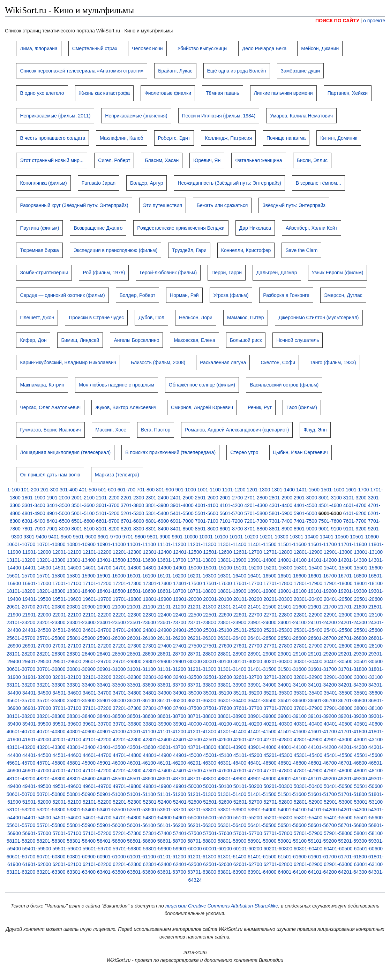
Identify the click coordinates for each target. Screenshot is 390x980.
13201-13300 (51, 560)
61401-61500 (262, 857)
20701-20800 (51, 607)
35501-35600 (368, 693)
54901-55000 (187, 818)
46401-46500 (262, 763)
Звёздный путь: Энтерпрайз (294, 205)
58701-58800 (202, 841)
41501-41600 (292, 732)
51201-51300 (202, 794)
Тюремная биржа (39, 250)
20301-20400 (308, 599)
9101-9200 (355, 529)
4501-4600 (330, 505)
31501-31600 (292, 669)
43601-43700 (172, 747)
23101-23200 (21, 622)
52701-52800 (278, 802)
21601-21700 (322, 607)
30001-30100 (217, 661)
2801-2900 (281, 498)
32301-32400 (157, 677)
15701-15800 (51, 576)
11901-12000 (37, 552)
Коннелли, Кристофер (246, 250)
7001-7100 (207, 521)
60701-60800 (51, 857)
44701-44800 (127, 755)
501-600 (107, 490)
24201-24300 (352, 622)
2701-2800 (256, 498)
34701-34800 (127, 693)
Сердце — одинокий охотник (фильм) (62, 295)
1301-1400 (283, 490)
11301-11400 (232, 544)
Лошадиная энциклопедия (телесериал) (65, 452)
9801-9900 (159, 537)
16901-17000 (37, 583)
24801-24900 (157, 630)
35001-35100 (217, 693)
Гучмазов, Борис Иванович (50, 430)
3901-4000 (182, 505)
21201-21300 (202, 607)
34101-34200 (322, 685)
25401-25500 (338, 630)
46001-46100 (141, 763)
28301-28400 (81, 654)
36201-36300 (202, 700)
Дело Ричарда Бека (264, 48)
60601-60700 (21, 857)
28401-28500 (111, 654)
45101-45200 (248, 755)
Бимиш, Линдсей (80, 340)
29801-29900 (157, 661)
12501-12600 (217, 552)
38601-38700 (172, 716)
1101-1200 (234, 490)
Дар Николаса (255, 228)
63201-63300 (51, 872)
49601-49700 (97, 786)
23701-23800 (202, 622)
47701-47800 (278, 771)
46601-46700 (322, 763)
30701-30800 (51, 669)
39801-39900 (157, 724)
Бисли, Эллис (312, 160)
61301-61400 (232, 857)
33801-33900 (232, 685)
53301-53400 (81, 810)
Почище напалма (286, 138)
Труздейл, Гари (189, 250)
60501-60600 (368, 849)
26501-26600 (292, 638)
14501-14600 (67, 568)
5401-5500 (182, 513)
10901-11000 (111, 544)
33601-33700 (172, 685)
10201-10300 (274, 537)
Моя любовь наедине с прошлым (117, 385)
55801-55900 (81, 825)
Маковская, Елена (194, 340)
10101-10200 (244, 537)
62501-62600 (217, 864)
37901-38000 (338, 708)
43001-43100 (368, 740)
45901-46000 (111, 763)
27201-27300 (127, 646)
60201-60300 (278, 849)
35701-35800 (51, 700)
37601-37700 (248, 708)
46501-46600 (292, 763)
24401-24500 (37, 630)
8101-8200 (108, 529)
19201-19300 (352, 591)
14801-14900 (157, 568)
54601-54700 (97, 818)
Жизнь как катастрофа (104, 93)
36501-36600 (292, 700)
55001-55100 (217, 818)
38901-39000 (262, 716)
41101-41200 (172, 732)
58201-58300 (51, 841)
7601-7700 (355, 521)
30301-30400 (308, 661)
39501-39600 (67, 724)
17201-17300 (127, 583)
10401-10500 (334, 537)
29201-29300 (352, 654)
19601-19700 (97, 599)
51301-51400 (232, 794)
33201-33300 (51, 685)
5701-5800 (256, 513)
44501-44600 (67, 755)
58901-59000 (262, 841)
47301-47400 (157, 771)
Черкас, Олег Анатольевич (50, 407)
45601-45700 (21, 763)
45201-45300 (278, 755)
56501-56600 (292, 825)
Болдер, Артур (147, 183)
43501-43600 (141, 747)
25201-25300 (278, 630)
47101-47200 (97, 771)
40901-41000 (111, 732)
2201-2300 (132, 498)
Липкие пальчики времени (283, 93)
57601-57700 (248, 833)
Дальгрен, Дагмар (277, 273)
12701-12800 (278, 552)
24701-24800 (127, 630)
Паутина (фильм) (39, 228)
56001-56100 (141, 825)
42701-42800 (278, 740)
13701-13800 (202, 560)
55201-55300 (278, 818)
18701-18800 (202, 591)
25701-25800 (51, 638)
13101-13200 (21, 560)
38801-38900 (232, 716)
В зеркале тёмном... (318, 183)
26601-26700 (322, 638)
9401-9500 (60, 537)
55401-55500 (338, 818)
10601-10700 (21, 544)
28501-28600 (141, 654)
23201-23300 (51, 622)
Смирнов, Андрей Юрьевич (202, 407)
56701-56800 (352, 825)
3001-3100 (330, 498)
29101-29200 (322, 654)
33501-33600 (141, 685)
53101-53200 (21, 810)
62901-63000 (338, 864)
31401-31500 (262, 669)
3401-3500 (58, 505)
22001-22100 (67, 615)
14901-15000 (187, 568)
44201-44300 (352, 747)
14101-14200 (322, 560)
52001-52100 (67, 802)
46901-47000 (37, 771)
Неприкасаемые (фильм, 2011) (55, 116)
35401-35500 (338, 693)
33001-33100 (368, 677)
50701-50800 (51, 794)
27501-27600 (217, 646)
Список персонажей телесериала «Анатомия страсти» (82, 71)
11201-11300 (202, 544)
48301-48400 (81, 779)
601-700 (126, 490)
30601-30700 (21, 669)
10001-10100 (214, 537)
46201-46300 (202, 763)
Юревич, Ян (207, 160)
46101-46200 (172, 763)
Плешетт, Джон (37, 317)
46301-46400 (232, 763)
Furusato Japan (99, 183)
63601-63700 (172, 872)
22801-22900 (308, 615)
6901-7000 (182, 521)
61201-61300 (202, 857)
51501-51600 (292, 794)
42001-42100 (67, 740)
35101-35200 (248, 693)
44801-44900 (157, 755)
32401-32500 (187, 677)
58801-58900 (232, 841)
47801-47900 (308, 771)
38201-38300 (51, 716)
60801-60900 (81, 857)
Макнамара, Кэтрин (42, 385)
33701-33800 (202, 685)
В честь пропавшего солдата (52, 138)
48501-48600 (141, 779)
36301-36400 (232, 700)
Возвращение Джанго (98, 228)
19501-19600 (67, 599)
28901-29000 (262, 654)
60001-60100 (217, 849)
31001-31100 (141, 669)
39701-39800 (127, 724)
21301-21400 (232, 607)
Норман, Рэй (184, 295)
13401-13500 (111, 560)
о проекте (374, 21)
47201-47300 (127, 771)
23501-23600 (141, 622)
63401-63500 (111, 872)
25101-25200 (248, 630)
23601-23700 (172, 622)
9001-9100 (330, 529)
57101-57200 (97, 833)
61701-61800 (352, 857)
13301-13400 (81, 560)
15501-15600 (368, 568)
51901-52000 (37, 802)
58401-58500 (111, 841)
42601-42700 (248, 740)
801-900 (165, 490)
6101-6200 (355, 513)
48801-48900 (232, 779)
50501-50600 (368, 786)
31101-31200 (172, 669)
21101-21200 (172, 607)
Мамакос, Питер (246, 317)
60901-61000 (111, 857)
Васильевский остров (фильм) (284, 385)
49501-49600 (67, 786)
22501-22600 (217, 615)
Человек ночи (147, 48)
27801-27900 (308, 646)
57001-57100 (67, 833)
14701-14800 (127, 568)
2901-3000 (305, 498)
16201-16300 (202, 576)
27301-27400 (157, 646)
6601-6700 (108, 521)
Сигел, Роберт (114, 160)
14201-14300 (352, 560)
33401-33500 (111, 685)
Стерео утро (244, 452)
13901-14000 (262, 560)
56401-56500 (262, 825)
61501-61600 (292, 857)
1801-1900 (34, 498)
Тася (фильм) (302, 407)
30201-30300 (278, 661)
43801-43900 (232, 747)
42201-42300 (127, 740)
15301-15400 (308, 568)
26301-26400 (232, 638)
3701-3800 (132, 505)
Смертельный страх (95, 48)
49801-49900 (157, 786)
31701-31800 (352, 669)
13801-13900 (232, 560)
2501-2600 (207, 498)
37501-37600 (217, 708)
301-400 (69, 490)
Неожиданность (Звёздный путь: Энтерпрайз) (229, 183)
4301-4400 (281, 505)
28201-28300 (51, 654)
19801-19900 (157, 599)
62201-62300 (127, 864)
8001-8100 (83, 529)
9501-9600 (85, 537)
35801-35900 (81, 700)
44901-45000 (187, 755)
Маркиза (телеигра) (117, 475)
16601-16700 (322, 576)
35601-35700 (21, 700)
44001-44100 (292, 747)
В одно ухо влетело (42, 93)
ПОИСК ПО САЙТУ (337, 21)
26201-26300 (202, 638)
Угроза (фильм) (231, 295)
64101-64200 (322, 872)
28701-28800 (202, 654)
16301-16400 (232, 576)
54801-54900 (157, 818)
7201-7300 (256, 521)
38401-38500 (111, 716)
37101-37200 (97, 708)
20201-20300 (278, 599)
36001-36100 (141, 700)
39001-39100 (292, 716)
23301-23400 (81, 622)
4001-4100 (207, 505)
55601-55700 (21, 825)
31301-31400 (232, 669)
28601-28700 (172, 654)
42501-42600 (217, 740)
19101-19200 (322, 591)
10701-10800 (51, 544)
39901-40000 (187, 724)
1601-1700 (357, 490)
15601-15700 (21, 576)
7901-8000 (58, 529)
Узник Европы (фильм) (338, 273)
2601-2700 (231, 498)
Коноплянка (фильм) (43, 183)
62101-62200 (97, 864)
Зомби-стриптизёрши (44, 273)
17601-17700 (248, 583)
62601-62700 (248, 864)
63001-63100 (368, 864)
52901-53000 (338, 802)
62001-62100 (67, 864)
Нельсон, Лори (196, 317)
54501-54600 (67, 818)
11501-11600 (292, 544)
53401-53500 (111, 810)
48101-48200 (21, 779)
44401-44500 (37, 755)
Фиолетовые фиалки (168, 93)
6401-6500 (58, 521)
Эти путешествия (163, 205)
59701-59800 (127, 849)
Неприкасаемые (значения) (136, 116)
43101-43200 (21, 747)
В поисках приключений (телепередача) (170, 452)
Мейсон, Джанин (320, 48)
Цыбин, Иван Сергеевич (301, 452)
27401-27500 (187, 646)
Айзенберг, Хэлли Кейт (312, 228)
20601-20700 (21, 607)
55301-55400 (308, 818)
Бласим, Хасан (162, 160)
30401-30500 (338, 661)
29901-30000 (187, 661)
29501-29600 (67, 661)
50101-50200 (248, 786)
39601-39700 (97, 724)
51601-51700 (322, 794)
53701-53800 (202, 810)
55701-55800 (51, 825)
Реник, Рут (260, 407)
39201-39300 (352, 716)
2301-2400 (157, 498)
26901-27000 (37, 646)
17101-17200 (97, 583)
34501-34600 (67, 693)
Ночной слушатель (298, 340)
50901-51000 (111, 794)
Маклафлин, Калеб (121, 138)
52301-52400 (157, 802)
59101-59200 (322, 841)
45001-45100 (217, 755)
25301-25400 (308, 630)
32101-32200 (97, 677)
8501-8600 (207, 529)
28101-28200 (21, 654)
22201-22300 (127, 615)
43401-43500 (111, 747)
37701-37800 (278, 708)
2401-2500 (182, 498)
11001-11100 (141, 544)
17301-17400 (157, 583)
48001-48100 (368, 771)
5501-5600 (207, 513)
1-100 (14, 490)
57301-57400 (157, 833)
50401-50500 (338, 786)
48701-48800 (202, 779)
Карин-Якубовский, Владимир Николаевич (68, 362)
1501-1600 (333, 490)
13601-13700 (172, 560)
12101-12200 (97, 552)
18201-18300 (51, 591)
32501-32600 (217, 677)
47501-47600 (217, 771)
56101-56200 (172, 825)
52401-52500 (187, 802)
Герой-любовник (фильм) (168, 273)
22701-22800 (278, 615)
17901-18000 (338, 583)
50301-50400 (308, 786)
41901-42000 (37, 740)
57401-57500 (187, 833)
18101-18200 (21, 591)
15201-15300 (278, 568)
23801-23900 (232, 622)
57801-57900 (308, 833)
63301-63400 (81, 872)
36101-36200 (172, 700)
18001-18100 (368, 583)
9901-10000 (185, 537)
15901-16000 (111, 576)
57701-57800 (278, 833)
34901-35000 (187, 693)
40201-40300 (278, 724)
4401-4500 (305, 505)
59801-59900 (157, 849)
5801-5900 (281, 513)
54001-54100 (292, 810)
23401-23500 (111, 622)
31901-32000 (37, 677)
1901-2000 (58, 498)
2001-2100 (83, 498)
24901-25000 (187, 630)
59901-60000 (187, 849)
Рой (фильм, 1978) (104, 273)
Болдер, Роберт (137, 295)
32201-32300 (127, 677)
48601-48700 (172, 779)
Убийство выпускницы (202, 48)
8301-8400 (157, 529)
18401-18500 (111, 591)
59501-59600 (67, 849)
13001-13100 (368, 552)
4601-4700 (355, 505)
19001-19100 (292, 591)
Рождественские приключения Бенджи (181, 228)
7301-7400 (281, 521)
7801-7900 (34, 529)
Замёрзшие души (301, 71)
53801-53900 (232, 810)
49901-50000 (187, 786)
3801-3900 (157, 505)
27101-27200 (97, 646)
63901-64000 (262, 872)
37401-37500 (187, 708)
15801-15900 (81, 576)
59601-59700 (97, 849)
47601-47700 (248, 771)
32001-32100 (67, 677)
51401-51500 (262, 794)
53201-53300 (51, 810)
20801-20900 (81, 607)
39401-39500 (37, 724)
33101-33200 (21, 685)
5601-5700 (231, 513)
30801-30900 (81, 669)
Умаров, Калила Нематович (301, 116)
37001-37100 (67, 708)
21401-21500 (262, 607)
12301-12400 (157, 552)
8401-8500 (182, 529)
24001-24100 (292, 622)
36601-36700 (322, 700)
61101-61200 (172, 857)
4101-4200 (231, 505)
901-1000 (186, 490)
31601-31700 (322, 669)
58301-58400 (81, 841)
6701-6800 (132, 521)
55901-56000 (111, 825)
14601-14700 (97, 568)
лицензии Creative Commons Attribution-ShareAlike (222, 906)
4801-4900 (34, 513)
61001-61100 (141, 857)
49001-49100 (292, 779)
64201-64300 (352, 872)
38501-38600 (141, 716)
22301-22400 (157, 615)
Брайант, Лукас (175, 71)
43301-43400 (81, 747)
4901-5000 (58, 513)
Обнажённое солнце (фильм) (202, 385)
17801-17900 (308, 583)
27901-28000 (338, 646)
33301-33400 (81, 685)
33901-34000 (262, 685)
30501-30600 (368, 661)
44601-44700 (97, 755)
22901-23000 (338, 615)
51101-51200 (172, 794)
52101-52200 (97, 802)
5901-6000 (305, 513)
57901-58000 (338, 833)
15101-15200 (248, 568)
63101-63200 (21, 872)
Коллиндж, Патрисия (228, 138)
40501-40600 (368, 724)
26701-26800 (352, 638)
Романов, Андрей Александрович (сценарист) (237, 430)
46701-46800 (352, 763)
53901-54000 (262, 810)
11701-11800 (352, 544)
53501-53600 (141, 810)
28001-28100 (368, 646)
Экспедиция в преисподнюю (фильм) (116, 250)
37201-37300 (127, 708)
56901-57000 (37, 833)
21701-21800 (352, 607)
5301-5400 (157, 513)
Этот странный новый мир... (52, 160)
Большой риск (246, 340)
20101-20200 (248, 599)
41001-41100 (141, 732)
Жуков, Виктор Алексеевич (126, 407)
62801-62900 (308, 864)
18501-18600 (141, 591)
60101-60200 (248, 849)
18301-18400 (81, 591)
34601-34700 (97, 693)
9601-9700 (109, 537)
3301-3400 (34, 505)
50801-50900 (81, 794)
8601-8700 (231, 529)
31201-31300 (202, 669)
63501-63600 (141, 872)
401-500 (88, 490)
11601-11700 (322, 544)
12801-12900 (308, 552)
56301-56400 (232, 825)
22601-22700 (248, 615)
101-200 (30, 490)
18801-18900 (232, 591)
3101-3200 (355, 498)
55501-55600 (368, 818)
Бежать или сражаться (222, 205)
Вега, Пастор (156, 430)
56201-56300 (202, 825)
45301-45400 (308, 755)
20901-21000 (111, 607)
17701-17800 (278, 583)
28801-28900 (232, 654)
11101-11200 (172, 544)
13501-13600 (141, 560)
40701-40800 (51, 732)
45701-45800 (51, 763)
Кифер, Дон (33, 340)
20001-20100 (217, 599)
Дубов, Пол (151, 317)
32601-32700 (248, 677)
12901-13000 (338, 552)
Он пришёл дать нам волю (50, 475)
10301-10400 (304, 537)
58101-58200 (21, 841)
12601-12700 (248, 552)
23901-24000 (262, 622)
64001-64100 (292, 872)
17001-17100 (67, 583)
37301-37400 (157, 708)
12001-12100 (67, 552)
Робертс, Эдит (174, 138)
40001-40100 (217, 724)
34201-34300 (352, 685)
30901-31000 (111, 669)
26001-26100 (141, 638)
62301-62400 (157, 864)
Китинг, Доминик (339, 138)
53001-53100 (368, 802)
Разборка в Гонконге (286, 295)
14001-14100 (292, 560)
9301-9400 (35, 537)
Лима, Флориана (39, 48)
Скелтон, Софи (278, 362)
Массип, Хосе (111, 430)
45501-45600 (368, 755)
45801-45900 (81, 763)
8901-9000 (305, 529)
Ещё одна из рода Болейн (237, 71)
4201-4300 (256, 505)
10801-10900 (81, 544)
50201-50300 (278, 786)
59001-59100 (292, 841)
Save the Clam (301, 250)
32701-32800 (278, 677)
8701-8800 (256, 529)
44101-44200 (322, 747)
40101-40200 (248, 724)
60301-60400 (308, 849)
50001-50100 (217, 786)
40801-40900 (81, 732)
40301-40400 (308, 724)
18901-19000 (262, 591)
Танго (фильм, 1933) (333, 362)
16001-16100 (141, 576)
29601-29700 (97, 661)
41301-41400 (232, 732)
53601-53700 (172, 810)
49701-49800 (127, 786)
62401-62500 (187, 864)
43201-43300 (51, 747)
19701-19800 (127, 599)
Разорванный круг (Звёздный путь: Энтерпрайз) (74, 205)
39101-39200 (322, 716)
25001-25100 (217, 630)
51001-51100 (141, 794)
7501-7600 (330, 521)
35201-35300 (278, 693)
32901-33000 (338, 677)
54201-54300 (352, 810)
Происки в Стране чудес (96, 317)
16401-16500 (262, 576)
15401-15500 (338, 568)
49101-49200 (322, 779)
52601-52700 (248, 802)
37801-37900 (308, 708)
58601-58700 (172, 841)
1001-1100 (209, 490)
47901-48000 (338, 771)
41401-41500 (262, 732)
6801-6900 (157, 521)
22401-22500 (187, 615)
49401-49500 (37, 786)
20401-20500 (338, 599)
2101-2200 (108, 498)
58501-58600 (141, 841)
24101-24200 (322, 622)
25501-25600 (368, 630)
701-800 (146, 490)
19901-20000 (187, 599)
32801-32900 (308, 677)
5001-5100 (83, 513)
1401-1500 (308, 490)
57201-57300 (127, 833)
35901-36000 (111, 700)
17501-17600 (217, 583)
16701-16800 (352, 576)
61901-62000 (37, 864)
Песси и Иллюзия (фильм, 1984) (219, 116)
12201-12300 (127, 552)
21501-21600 (292, 607)
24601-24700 (97, 630)
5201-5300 (132, 513)
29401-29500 (37, 661)
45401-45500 (338, 755)
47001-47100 (67, 771)
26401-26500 (262, 638)
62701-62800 (278, 864)
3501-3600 (83, 505)
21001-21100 (141, 607)
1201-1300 (258, 490)
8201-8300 (132, 529)
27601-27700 (248, 646)
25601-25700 (21, 638)
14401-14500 (37, 568)
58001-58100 (368, 833)
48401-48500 (111, 779)
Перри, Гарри (227, 273)
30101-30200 (248, 661)
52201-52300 (127, 802)
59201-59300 (352, 841)
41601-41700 (322, 732)
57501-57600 (217, 833)
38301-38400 (81, 716)
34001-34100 (292, 685)
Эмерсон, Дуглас (343, 295)
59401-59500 (37, 849)
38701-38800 (202, 716)
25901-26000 (111, 638)
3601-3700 (108, 505)
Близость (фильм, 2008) (158, 362)
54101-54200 (322, 810)
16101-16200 (172, 576)
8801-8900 (281, 529)
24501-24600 (67, 630)
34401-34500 (37, 693)
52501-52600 (217, 802)
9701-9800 (134, 537)
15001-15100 (217, 568)
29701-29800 (127, 661)
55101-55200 (248, 818)
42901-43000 (338, 740)
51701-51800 (352, 794)
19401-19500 (37, 599)
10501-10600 (364, 537)
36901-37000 (37, 708)
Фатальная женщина (258, 160)
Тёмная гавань (223, 93)
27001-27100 (67, 646)
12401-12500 (187, 552)
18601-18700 (172, 591)
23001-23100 (368, 615)
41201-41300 (202, 732)
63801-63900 (232, 872)
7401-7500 (305, 521)
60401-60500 (338, 849)
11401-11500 (262, 544)
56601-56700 (322, 825)
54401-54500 (37, 818)
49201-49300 (352, 779)
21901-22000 (37, 615)
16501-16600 (292, 576)
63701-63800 (202, 872)
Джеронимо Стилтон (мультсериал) (319, 317)
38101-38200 (21, 716)
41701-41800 (352, 732)
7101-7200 (231, 521)
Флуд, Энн (315, 430)
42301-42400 (157, 740)
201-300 (49, 490)
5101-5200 (108, 513)
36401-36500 (262, 700)
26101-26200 (172, 638)
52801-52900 (308, 802)
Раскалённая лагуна (223, 362)
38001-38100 (368, 708)
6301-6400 (34, 521)
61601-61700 (322, 857)
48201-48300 (51, 779)
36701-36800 (352, 700)
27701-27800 (278, 646)
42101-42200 (97, 740)
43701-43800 (202, 747)
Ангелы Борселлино (136, 340)
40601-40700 (21, 732)
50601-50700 (21, 794)
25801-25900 (81, 638)
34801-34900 (157, 693)
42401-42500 (187, 740)
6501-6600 (83, 521)
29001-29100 (292, 654)
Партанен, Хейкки (348, 93)
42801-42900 (308, 740)
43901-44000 (262, 747)
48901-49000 (262, 779)
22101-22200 (97, 615)
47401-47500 (187, 771)
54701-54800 (127, 818)
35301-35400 (308, 693)
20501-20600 (368, 599)
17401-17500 (187, 583)
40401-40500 (338, 724)
